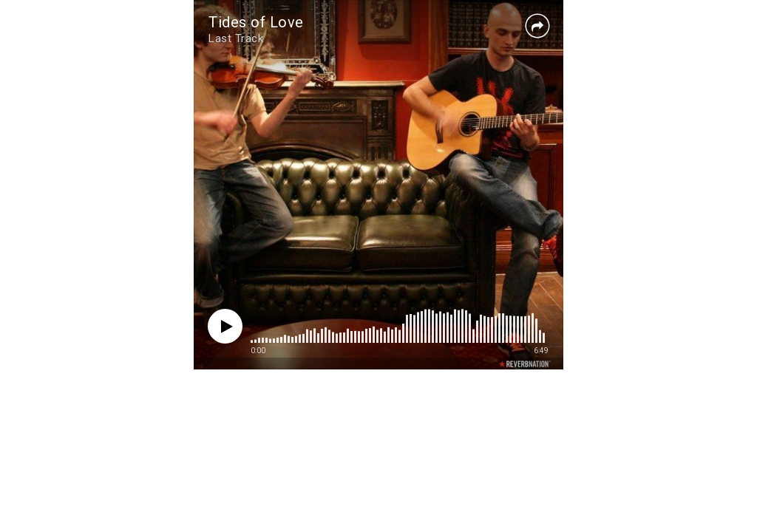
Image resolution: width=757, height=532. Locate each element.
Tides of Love (256, 22)
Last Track (236, 38)
